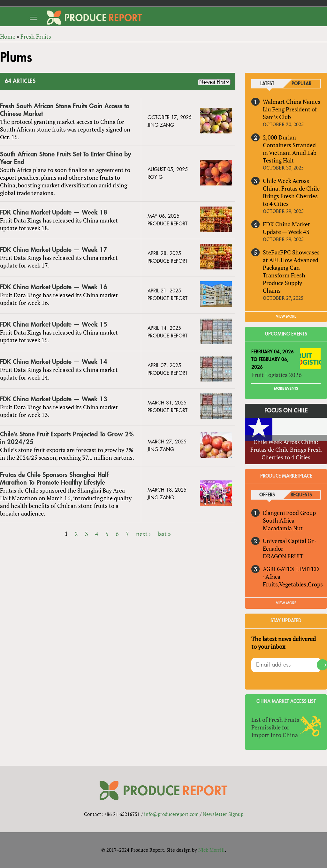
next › (143, 534)
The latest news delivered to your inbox (284, 643)
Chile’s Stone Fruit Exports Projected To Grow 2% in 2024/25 (67, 438)
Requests (301, 495)
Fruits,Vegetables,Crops (293, 584)
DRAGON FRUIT (283, 556)
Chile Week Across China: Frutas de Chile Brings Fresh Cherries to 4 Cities (291, 192)
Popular (301, 84)
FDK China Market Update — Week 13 (54, 399)
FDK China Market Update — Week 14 (54, 362)
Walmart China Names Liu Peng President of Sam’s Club (292, 109)
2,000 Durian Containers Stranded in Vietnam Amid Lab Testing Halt (290, 149)
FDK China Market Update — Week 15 (54, 325)
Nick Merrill (212, 850)
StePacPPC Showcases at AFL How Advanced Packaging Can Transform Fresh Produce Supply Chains (291, 271)
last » (164, 534)
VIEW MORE (286, 316)
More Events (286, 389)
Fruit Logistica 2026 (277, 375)
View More (286, 603)
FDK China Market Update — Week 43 (286, 228)
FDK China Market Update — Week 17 (54, 250)
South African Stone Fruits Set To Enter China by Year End (65, 158)
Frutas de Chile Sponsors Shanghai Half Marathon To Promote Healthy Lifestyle (54, 479)
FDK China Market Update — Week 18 (54, 212)
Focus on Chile (286, 411)
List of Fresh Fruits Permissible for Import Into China (275, 727)
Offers (267, 495)
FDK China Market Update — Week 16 (54, 287)
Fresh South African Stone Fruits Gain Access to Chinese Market (65, 110)
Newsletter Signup (223, 814)
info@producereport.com (171, 814)
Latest (267, 84)
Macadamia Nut (283, 528)
